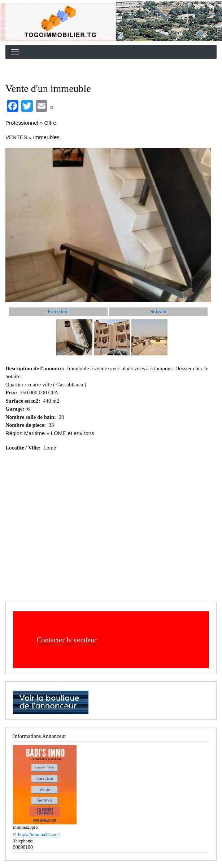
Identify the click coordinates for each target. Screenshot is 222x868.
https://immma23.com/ (36, 834)
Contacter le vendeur (67, 640)
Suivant (158, 311)
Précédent (58, 311)
